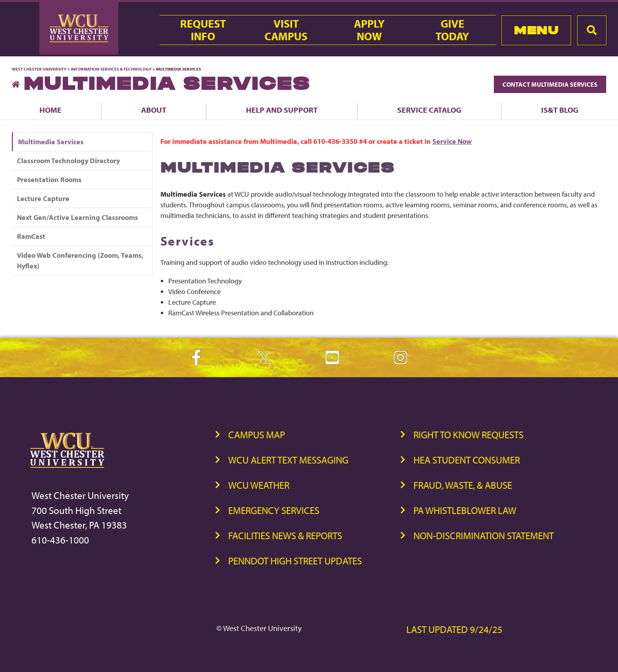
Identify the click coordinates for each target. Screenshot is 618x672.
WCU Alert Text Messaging (288, 460)
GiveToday (452, 30)
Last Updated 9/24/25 (454, 629)
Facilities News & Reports (285, 535)
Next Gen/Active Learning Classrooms (77, 217)
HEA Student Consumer (467, 460)
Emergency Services (274, 510)
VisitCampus (286, 30)
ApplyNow (369, 30)
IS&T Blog (560, 110)
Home (50, 110)
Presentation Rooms (49, 180)
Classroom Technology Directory (68, 161)
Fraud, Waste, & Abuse (463, 485)
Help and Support (282, 110)
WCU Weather (259, 485)
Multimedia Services (51, 142)
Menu (536, 30)
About (154, 110)
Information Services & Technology (112, 69)
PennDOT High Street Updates (295, 561)
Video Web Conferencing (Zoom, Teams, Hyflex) (80, 261)
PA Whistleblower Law (465, 510)
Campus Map (257, 435)
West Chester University (39, 69)
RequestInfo (203, 30)
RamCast (31, 236)
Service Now (452, 141)
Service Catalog (429, 110)
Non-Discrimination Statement (484, 535)
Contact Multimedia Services (550, 84)
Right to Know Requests (468, 435)
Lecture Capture (43, 198)
